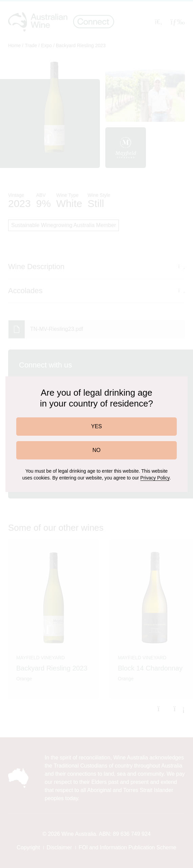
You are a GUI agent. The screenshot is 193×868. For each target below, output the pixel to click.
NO (96, 450)
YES (96, 426)
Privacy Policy (155, 478)
